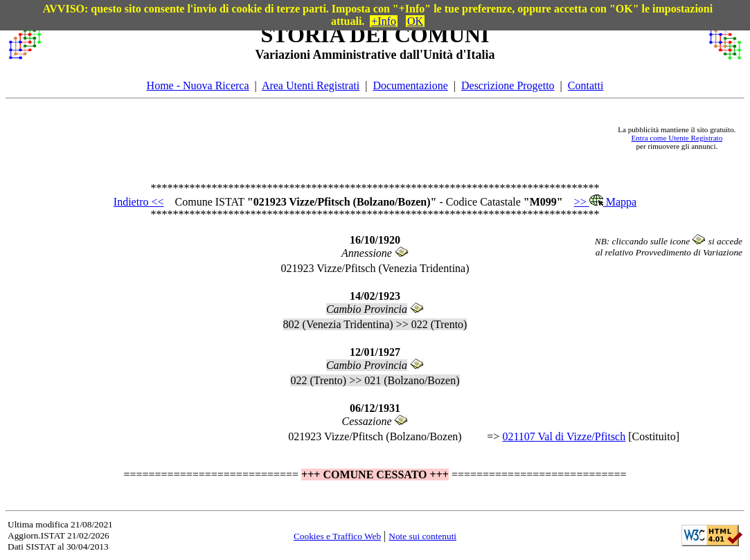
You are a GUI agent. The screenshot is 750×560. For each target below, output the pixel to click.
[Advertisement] (329, 138)
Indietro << (139, 202)
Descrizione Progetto (508, 85)
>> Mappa (605, 202)
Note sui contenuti (422, 536)
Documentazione (410, 85)
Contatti (586, 85)
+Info (384, 21)
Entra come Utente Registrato (677, 138)
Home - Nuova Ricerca (198, 85)
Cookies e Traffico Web (337, 536)
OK (415, 21)
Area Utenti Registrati (311, 85)
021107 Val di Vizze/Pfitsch (564, 436)
